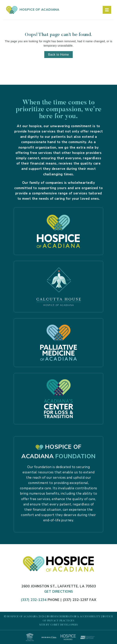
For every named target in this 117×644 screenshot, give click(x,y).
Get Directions (59, 592)
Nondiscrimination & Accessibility (74, 617)
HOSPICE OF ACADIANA (33, 10)
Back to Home (58, 55)
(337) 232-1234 (34, 600)
